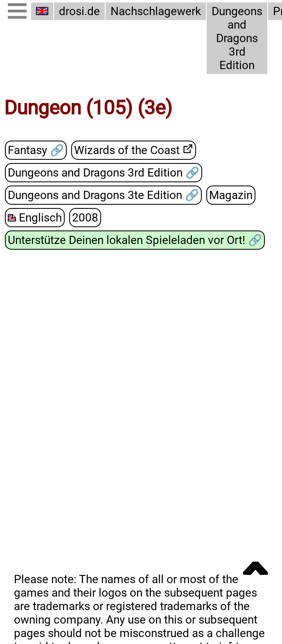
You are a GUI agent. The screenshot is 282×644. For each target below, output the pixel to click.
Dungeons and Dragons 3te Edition (96, 195)
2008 (83, 217)
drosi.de (79, 11)
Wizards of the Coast (127, 150)
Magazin (230, 195)
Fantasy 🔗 (36, 150)
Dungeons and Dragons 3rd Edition (234, 38)
